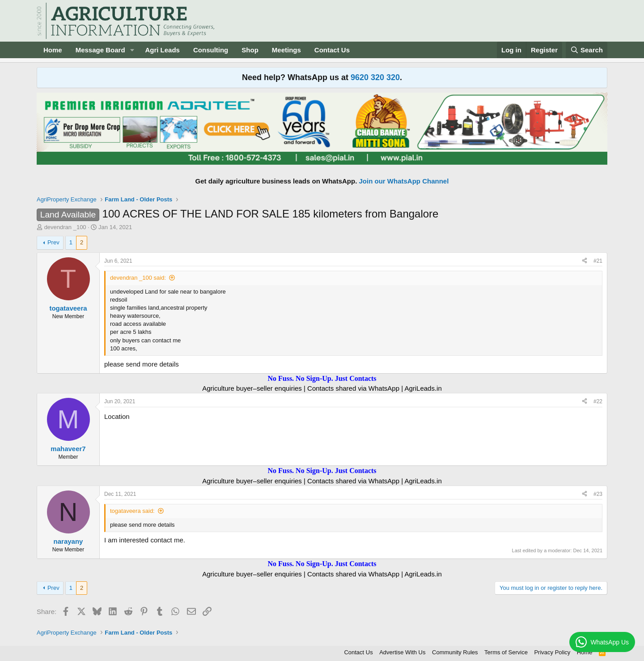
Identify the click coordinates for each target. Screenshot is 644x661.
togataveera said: (132, 511)
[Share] (585, 261)
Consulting (211, 50)
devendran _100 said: (138, 278)
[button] (132, 50)
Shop (250, 50)
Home (53, 50)
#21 (598, 261)
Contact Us (332, 50)
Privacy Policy (552, 652)
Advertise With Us (402, 652)
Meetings (286, 50)
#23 (598, 494)
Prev (53, 242)
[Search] (587, 50)
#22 (598, 401)
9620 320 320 (375, 77)
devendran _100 (65, 227)
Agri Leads (162, 50)
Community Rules (455, 652)
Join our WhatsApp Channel (404, 181)
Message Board (100, 50)
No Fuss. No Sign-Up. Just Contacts (322, 378)
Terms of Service (506, 652)
